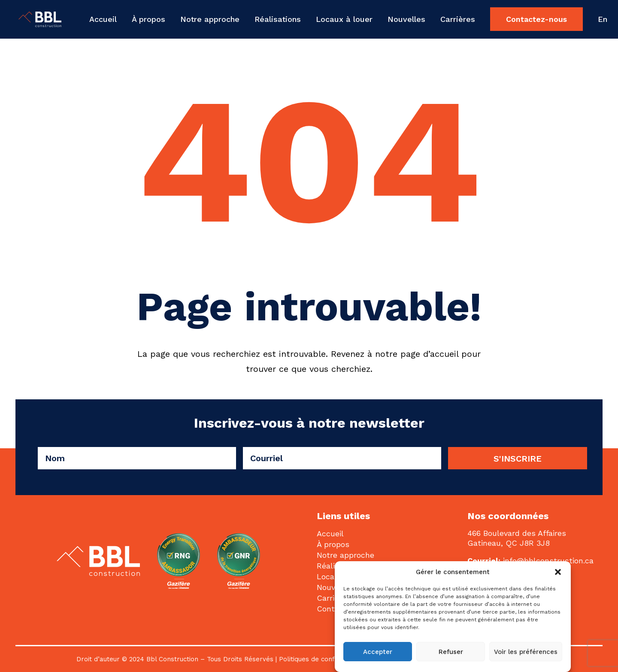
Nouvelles (406, 19)
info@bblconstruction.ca (548, 561)
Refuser (451, 652)
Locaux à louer (344, 19)
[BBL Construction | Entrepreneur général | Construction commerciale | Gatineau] (32, 19)
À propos (148, 19)
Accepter (378, 652)
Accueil (103, 19)
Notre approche (210, 19)
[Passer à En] (600, 19)
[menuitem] (106, 19)
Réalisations (278, 19)
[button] (558, 572)
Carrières (458, 19)
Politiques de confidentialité (322, 659)
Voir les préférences (526, 652)
